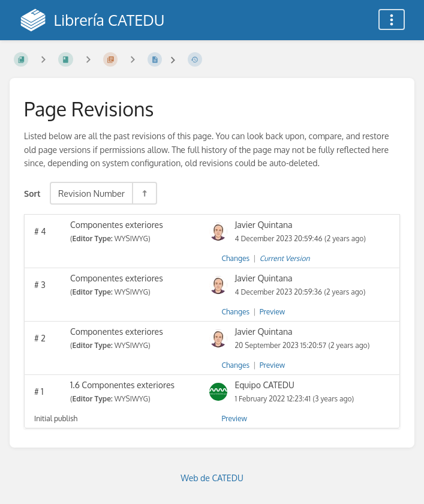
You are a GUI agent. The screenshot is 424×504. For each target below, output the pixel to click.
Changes (236, 258)
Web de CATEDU (212, 478)
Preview (272, 312)
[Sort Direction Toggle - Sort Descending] (144, 193)
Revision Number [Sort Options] (91, 193)
